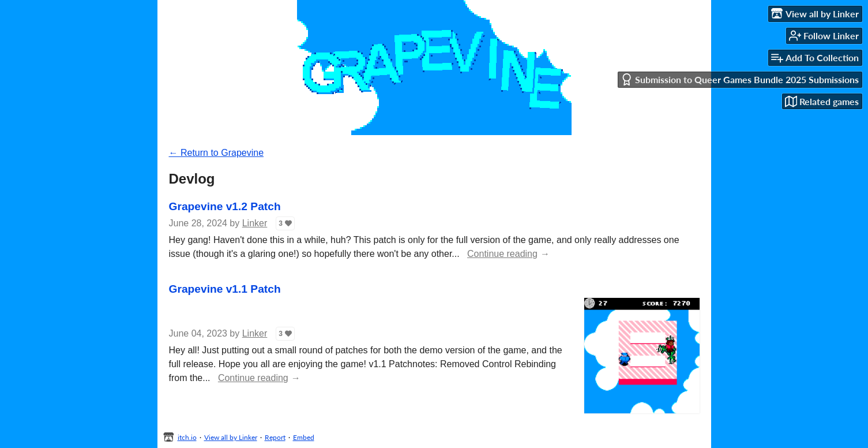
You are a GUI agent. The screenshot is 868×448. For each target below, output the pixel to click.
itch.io (187, 437)
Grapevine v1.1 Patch (225, 289)
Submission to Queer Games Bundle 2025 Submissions (740, 79)
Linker (255, 223)
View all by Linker (231, 437)
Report (275, 437)
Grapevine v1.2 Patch (225, 206)
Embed (304, 437)
